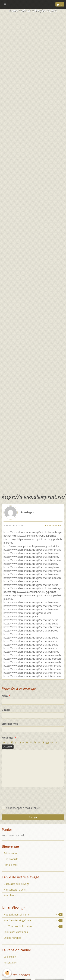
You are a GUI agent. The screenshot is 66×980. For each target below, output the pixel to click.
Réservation (10, 963)
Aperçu (8, 747)
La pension (10, 957)
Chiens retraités (12, 938)
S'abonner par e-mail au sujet (21, 808)
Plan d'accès (11, 865)
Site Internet (10, 724)
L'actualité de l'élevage (16, 884)
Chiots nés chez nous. (16, 932)
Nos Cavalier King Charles (33, 920)
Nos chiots (10, 895)
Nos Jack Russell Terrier (33, 915)
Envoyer (33, 817)
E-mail (6, 710)
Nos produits (11, 859)
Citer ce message (53, 526)
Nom (5, 696)
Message (8, 738)
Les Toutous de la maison (33, 926)
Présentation (11, 853)
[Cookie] (7, 973)
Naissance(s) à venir (15, 890)
